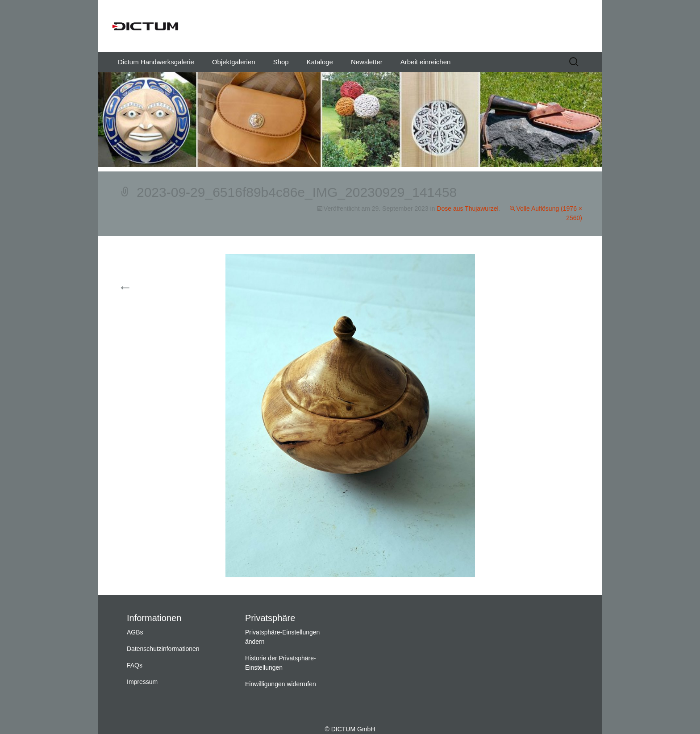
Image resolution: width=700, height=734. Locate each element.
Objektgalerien (234, 62)
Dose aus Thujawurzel (467, 209)
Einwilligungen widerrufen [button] (281, 684)
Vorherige (141, 288)
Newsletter (367, 62)
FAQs (135, 665)
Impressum (142, 682)
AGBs (135, 632)
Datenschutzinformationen (163, 649)
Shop (281, 62)
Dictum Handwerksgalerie (156, 62)
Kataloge (320, 62)
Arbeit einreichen (426, 62)
